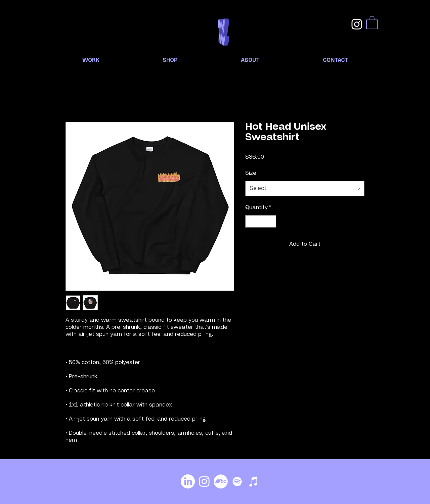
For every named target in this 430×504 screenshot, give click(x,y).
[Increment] (271, 221)
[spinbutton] (261, 221)
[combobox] (305, 189)
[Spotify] (237, 481)
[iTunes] (254, 481)
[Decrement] (250, 221)
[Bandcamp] (221, 481)
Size (251, 173)
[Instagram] (357, 24)
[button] (372, 22)
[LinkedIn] (188, 481)
